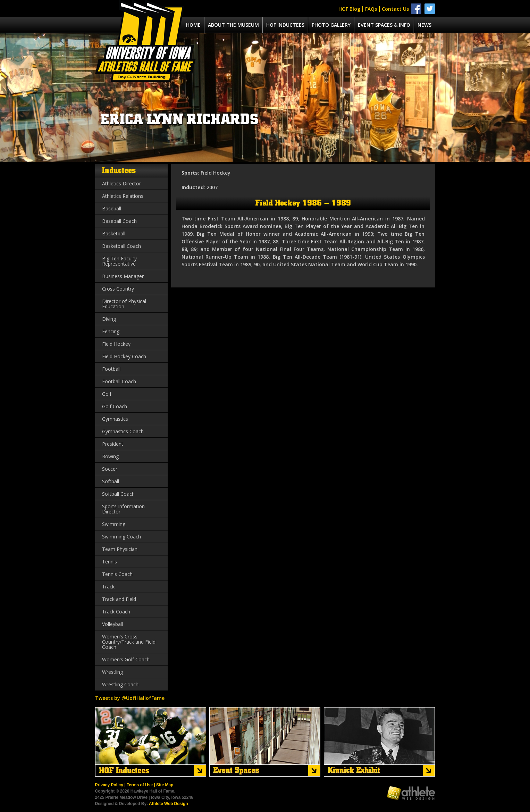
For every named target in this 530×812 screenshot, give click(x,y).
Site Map (165, 785)
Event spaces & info (384, 25)
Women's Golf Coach (126, 659)
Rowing (110, 456)
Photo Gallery (331, 25)
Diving (109, 319)
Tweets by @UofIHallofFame (130, 698)
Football (111, 369)
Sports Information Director (123, 509)
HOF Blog (349, 9)
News (424, 25)
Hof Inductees (285, 25)
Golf (107, 394)
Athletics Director (121, 183)
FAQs (371, 9)
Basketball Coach (121, 246)
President (113, 444)
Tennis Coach (117, 574)
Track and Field (119, 599)
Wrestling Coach (120, 684)
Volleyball (112, 624)
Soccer (110, 469)
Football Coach (119, 381)
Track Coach (116, 612)
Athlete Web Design (168, 804)
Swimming (114, 524)
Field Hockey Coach (124, 356)
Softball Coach (118, 494)
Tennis (110, 562)
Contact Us (395, 9)
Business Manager (123, 276)
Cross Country (118, 289)
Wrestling (112, 672)
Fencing (111, 331)
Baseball (112, 208)
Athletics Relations (123, 196)
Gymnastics (115, 419)
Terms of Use (140, 785)
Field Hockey (116, 344)
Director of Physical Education (124, 304)
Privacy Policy (109, 785)
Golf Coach (115, 406)
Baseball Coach (119, 221)
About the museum (233, 25)
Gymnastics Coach (123, 431)
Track (108, 587)
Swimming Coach (121, 537)
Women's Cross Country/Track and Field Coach (129, 642)
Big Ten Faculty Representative (119, 261)
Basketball (114, 233)
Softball (111, 481)
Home (193, 25)
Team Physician (120, 549)
